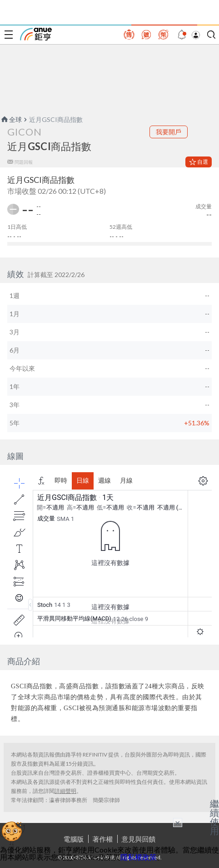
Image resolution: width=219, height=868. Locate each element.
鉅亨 (36, 34)
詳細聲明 (65, 791)
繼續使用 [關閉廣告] (214, 817)
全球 (11, 119)
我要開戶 (169, 132)
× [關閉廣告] (178, 823)
